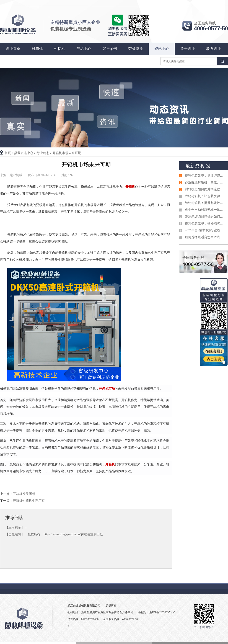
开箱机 (130, 187)
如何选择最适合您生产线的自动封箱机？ (205, 237)
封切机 (60, 49)
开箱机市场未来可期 (67, 153)
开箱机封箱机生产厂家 (29, 501)
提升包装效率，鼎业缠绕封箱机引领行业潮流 (205, 176)
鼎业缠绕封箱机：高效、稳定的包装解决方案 (205, 182)
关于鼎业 (188, 49)
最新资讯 (195, 166)
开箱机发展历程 (24, 494)
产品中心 (84, 49)
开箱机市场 (107, 389)
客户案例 (110, 49)
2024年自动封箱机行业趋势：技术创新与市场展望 (205, 230)
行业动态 (43, 153)
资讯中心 (162, 49)
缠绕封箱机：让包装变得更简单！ (205, 196)
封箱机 (37, 49)
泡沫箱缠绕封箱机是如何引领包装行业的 (205, 217)
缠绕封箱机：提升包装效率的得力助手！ (205, 203)
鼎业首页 (13, 49)
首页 (8, 153)
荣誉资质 (136, 49)
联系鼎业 (214, 49)
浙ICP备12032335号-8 (162, 612)
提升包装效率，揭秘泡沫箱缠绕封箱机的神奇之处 (205, 223)
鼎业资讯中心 (24, 153)
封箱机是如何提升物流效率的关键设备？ (205, 189)
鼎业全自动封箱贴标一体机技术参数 (205, 210)
